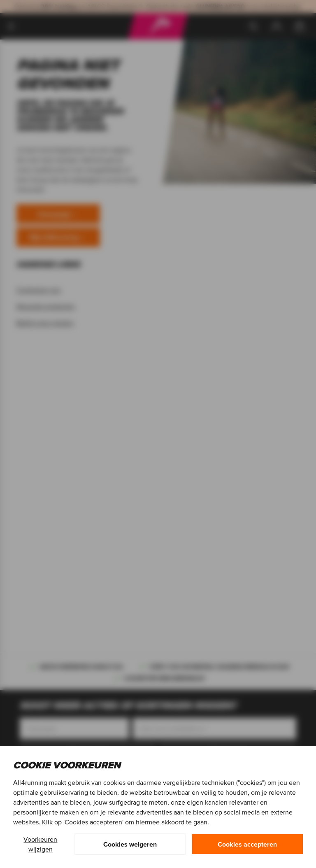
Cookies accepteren (247, 844)
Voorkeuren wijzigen (40, 844)
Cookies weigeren (130, 844)
